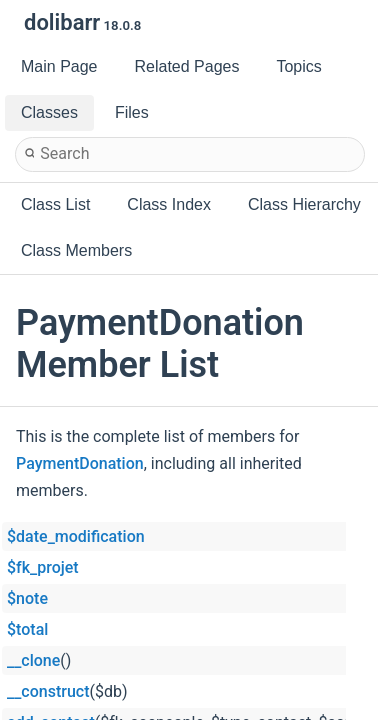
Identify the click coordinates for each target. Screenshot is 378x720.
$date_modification (76, 536)
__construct (48, 691)
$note (27, 598)
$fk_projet (43, 567)
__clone (33, 660)
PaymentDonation (80, 463)
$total (27, 629)
